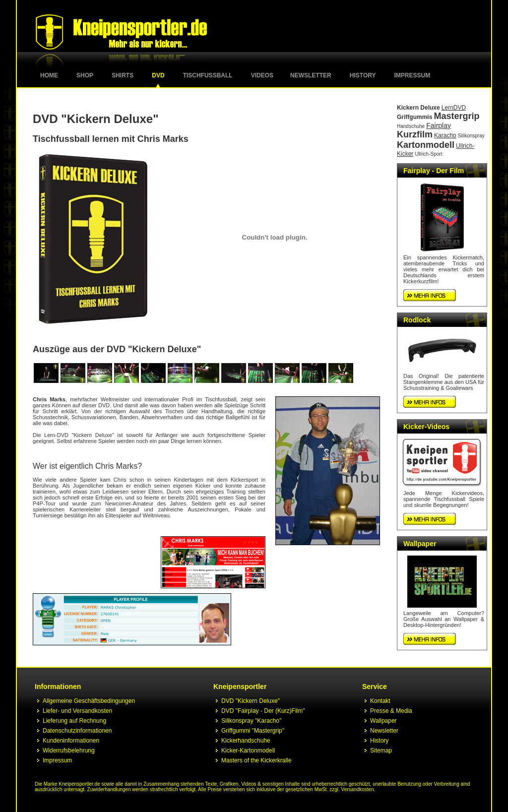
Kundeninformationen (71, 741)
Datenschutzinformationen (77, 731)
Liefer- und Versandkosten (77, 711)
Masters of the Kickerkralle (256, 760)
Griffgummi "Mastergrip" (253, 731)
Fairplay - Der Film (434, 171)
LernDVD (454, 108)
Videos (262, 75)
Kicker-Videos (426, 427)
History (363, 75)
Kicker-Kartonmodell (248, 750)
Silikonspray (471, 136)
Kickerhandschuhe (246, 741)
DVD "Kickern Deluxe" (251, 701)
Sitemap (381, 750)
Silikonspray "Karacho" (251, 721)
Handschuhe (411, 126)
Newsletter (311, 75)
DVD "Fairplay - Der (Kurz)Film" (263, 711)
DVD (158, 75)
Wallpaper (420, 544)
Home (49, 75)
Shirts (123, 75)
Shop (85, 75)
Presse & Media (391, 711)
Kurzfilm (415, 134)
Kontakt (380, 701)
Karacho (445, 135)
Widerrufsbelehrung (69, 750)
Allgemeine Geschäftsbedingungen (89, 701)
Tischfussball (208, 75)
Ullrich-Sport (428, 154)
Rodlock (417, 320)
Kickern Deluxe (418, 108)
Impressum (413, 75)
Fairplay (439, 125)
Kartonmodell (426, 145)
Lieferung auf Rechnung (74, 721)
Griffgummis (414, 117)
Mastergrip (456, 116)
